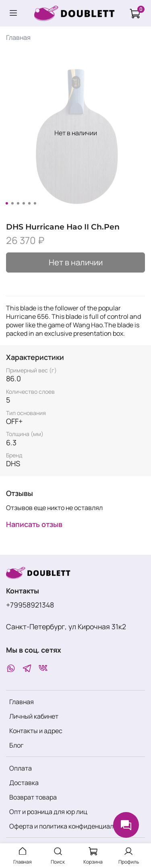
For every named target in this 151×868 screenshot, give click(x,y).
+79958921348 (30, 605)
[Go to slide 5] (29, 203)
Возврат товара (33, 797)
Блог (16, 745)
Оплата (21, 768)
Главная (18, 37)
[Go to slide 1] (6, 203)
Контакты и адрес (36, 731)
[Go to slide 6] (35, 203)
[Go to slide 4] (23, 203)
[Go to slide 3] (18, 203)
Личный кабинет (34, 716)
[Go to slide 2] (12, 203)
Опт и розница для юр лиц (48, 812)
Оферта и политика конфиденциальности (72, 826)
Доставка (24, 783)
